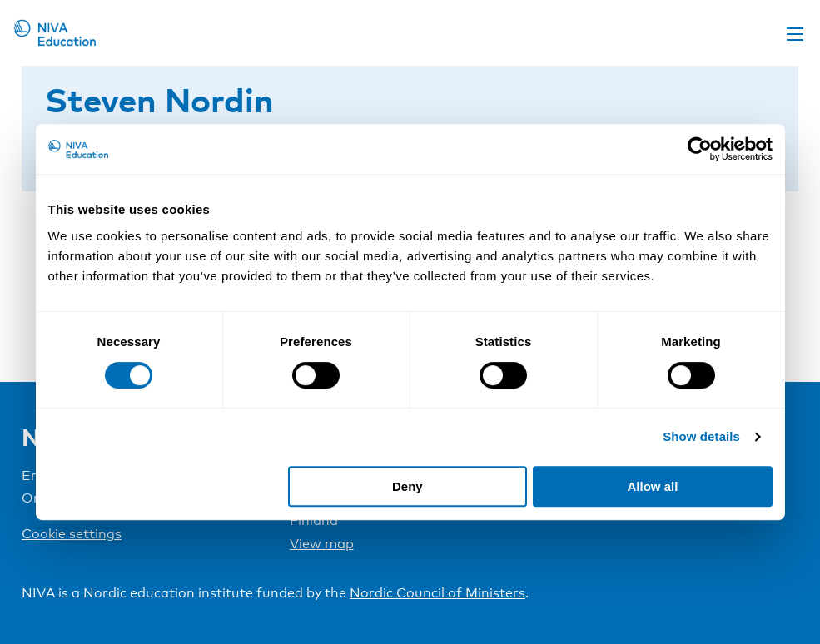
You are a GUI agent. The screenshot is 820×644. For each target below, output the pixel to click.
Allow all (653, 486)
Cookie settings (72, 534)
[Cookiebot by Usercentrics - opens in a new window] (700, 149)
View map (322, 544)
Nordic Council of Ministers (437, 593)
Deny (408, 486)
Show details (701, 436)
